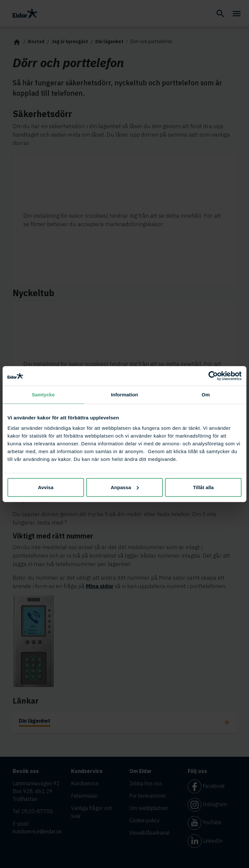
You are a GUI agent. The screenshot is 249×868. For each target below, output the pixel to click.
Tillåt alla (203, 487)
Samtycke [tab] (43, 395)
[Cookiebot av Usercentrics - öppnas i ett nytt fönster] (213, 376)
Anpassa (125, 487)
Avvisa (46, 487)
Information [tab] (124, 395)
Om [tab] (206, 395)
